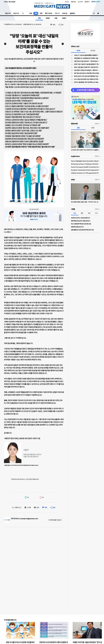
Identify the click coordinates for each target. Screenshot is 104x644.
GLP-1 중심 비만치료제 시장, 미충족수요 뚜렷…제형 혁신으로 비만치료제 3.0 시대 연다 (87, 79)
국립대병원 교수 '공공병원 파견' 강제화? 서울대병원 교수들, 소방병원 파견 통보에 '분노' (87, 58)
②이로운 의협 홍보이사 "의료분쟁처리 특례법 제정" (22, 95)
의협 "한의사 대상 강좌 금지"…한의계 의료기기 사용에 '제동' (87, 61)
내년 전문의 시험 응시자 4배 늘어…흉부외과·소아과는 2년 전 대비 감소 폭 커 (87, 70)
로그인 (67, 2)
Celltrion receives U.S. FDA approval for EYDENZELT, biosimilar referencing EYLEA (85, 173)
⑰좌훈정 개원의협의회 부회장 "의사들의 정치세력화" (23, 136)
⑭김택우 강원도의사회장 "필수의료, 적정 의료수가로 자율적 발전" (27, 128)
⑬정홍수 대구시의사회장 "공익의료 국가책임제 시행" (23, 125)
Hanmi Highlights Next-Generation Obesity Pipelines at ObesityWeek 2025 (85, 161)
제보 (54, 25)
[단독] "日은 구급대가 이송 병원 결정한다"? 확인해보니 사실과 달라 (87, 64)
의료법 (48, 18)
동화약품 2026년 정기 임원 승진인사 (81, 221)
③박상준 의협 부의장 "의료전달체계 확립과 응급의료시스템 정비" (27, 98)
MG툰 (93, 128)
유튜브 (64, 18)
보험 (56, 18)
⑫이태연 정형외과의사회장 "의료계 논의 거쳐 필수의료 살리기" (26, 122)
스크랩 (29, 507)
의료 (31, 13)
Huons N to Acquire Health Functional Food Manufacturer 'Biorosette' (85, 167)
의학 (41, 13)
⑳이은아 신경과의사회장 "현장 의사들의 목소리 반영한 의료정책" (27, 144)
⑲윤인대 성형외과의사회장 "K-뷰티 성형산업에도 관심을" (24, 141)
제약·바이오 (49, 13)
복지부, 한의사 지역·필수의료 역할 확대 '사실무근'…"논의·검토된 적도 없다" (87, 76)
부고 (96, 213)
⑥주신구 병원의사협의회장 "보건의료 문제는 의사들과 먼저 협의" (27, 106)
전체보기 (97, 124)
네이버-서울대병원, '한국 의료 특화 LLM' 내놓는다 (87, 82)
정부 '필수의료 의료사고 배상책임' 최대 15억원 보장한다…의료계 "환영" (87, 73)
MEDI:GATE (96, 2)
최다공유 (93, 51)
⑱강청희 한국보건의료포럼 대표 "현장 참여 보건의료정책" (25, 139)
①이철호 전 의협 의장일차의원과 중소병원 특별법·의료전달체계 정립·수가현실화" (33, 93)
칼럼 (78, 128)
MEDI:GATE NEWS (52, 5)
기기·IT (57, 13)
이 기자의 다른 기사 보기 (55, 520)
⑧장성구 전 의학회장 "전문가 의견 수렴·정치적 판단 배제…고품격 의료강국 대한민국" (34, 111)
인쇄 (38, 507)
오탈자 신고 (18, 507)
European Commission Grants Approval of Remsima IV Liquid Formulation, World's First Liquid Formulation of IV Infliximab (85, 170)
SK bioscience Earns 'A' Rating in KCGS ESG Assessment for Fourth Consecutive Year (85, 164)
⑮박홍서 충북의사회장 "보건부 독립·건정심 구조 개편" (24, 130)
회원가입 (73, 2)
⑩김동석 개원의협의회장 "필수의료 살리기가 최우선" (23, 117)
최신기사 (16, 13)
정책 (36, 13)
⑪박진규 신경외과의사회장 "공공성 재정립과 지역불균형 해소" (26, 120)
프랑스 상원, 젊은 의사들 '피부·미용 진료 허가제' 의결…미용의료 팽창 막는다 (87, 67)
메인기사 (8, 13)
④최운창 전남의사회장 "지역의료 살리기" (19, 101)
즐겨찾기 (87, 2)
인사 (75, 213)
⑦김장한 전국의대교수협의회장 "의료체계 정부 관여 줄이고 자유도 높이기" (30, 109)
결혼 (82, 213)
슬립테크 (72, 13)
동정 (89, 213)
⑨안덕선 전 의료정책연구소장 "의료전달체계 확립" (22, 114)
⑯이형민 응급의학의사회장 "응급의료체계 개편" (21, 133)
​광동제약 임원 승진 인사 (77, 227)
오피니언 (65, 13)
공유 (62, 25)
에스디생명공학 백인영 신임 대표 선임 (81, 224)
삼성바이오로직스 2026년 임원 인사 (80, 218)
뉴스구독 (80, 2)
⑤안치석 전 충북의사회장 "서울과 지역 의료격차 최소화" (24, 103)
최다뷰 (78, 51)
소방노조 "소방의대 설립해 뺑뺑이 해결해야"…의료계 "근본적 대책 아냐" (87, 55)
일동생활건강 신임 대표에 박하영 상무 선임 (82, 230)
